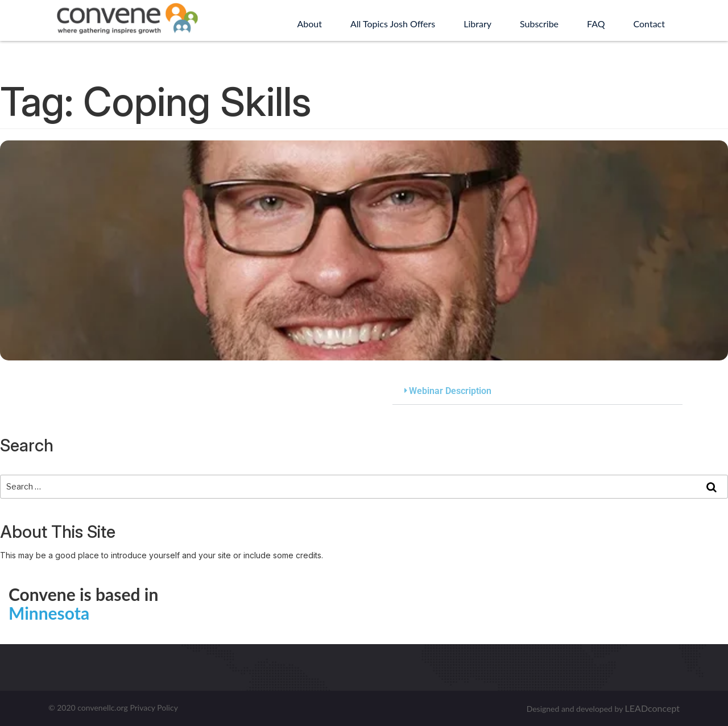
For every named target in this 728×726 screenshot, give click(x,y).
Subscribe (539, 24)
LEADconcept (652, 708)
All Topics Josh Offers (393, 24)
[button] (537, 391)
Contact (649, 24)
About (309, 24)
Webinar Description (450, 391)
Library (477, 24)
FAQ (596, 24)
